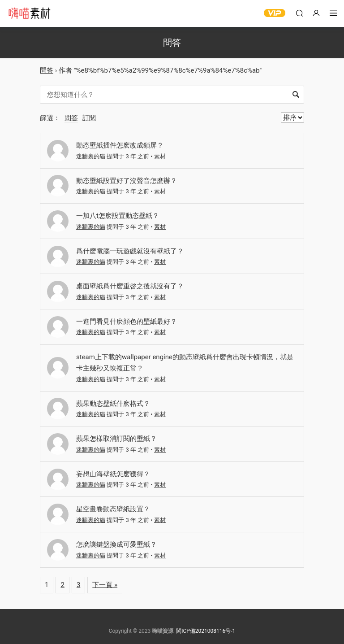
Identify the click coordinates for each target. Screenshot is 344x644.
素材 (160, 156)
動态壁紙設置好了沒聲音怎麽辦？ (127, 181)
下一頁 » (105, 585)
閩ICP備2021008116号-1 (206, 631)
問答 (47, 70)
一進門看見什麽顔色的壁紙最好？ (127, 322)
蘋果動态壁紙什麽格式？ (113, 404)
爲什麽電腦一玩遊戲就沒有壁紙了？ (130, 251)
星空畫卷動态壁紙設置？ (113, 509)
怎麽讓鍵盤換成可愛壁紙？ (116, 544)
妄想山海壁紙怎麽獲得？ (113, 474)
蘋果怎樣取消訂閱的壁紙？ (116, 439)
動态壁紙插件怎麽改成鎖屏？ (120, 145)
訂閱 (89, 118)
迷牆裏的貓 (91, 156)
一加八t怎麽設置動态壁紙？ (118, 216)
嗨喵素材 (29, 13)
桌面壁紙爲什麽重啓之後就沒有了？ (130, 286)
